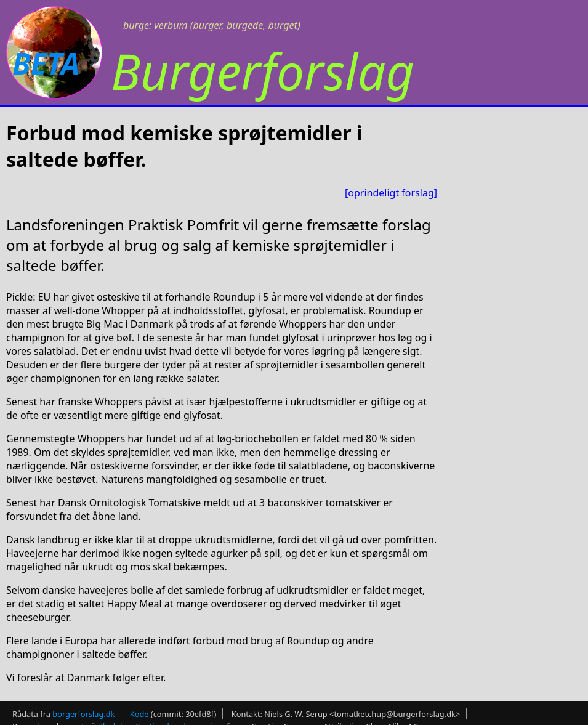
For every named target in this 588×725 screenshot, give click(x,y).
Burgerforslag (263, 71)
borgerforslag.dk (83, 714)
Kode (139, 714)
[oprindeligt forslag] (391, 193)
